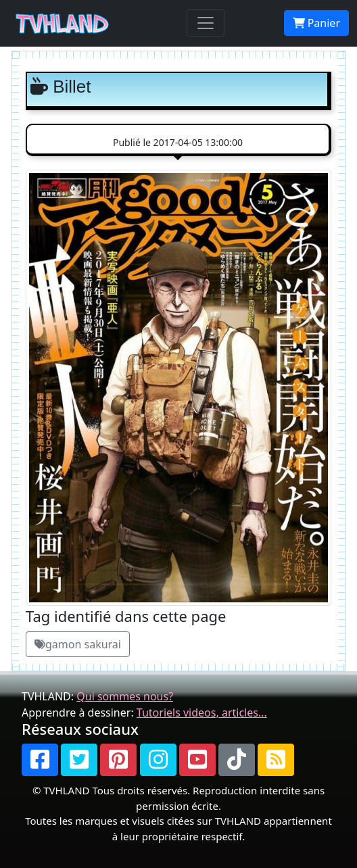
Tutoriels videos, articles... (202, 713)
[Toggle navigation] (206, 23)
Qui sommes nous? (125, 696)
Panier (316, 23)
